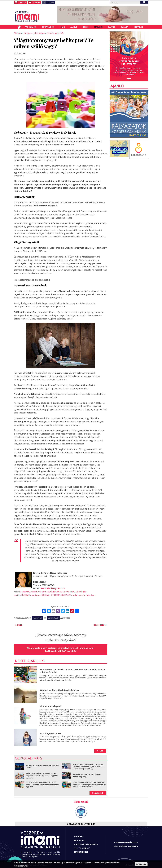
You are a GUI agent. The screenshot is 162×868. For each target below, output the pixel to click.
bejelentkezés (53, 618)
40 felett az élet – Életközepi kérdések (59, 690)
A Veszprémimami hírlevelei (126, 842)
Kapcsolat (79, 836)
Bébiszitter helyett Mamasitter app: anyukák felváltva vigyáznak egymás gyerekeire (42, 776)
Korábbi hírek (98, 793)
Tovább (100, 751)
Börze (86, 27)
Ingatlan (138, 27)
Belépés (37, 2)
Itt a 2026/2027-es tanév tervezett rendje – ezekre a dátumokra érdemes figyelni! (72, 671)
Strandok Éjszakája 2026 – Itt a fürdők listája (42, 766)
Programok (30, 27)
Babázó (112, 27)
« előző (19, 625)
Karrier (125, 27)
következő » (100, 625)
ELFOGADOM (141, 864)
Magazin (98, 27)
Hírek (62, 27)
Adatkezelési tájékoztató (86, 844)
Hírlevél (23, 2)
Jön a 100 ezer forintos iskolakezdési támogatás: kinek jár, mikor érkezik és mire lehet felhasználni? (89, 784)
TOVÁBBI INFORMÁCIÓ (21, 866)
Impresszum (79, 840)
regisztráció (37, 618)
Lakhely (51, 2)
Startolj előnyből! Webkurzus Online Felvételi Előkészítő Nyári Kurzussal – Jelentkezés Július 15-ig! (89, 767)
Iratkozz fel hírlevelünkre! (60, 651)
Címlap (19, 27)
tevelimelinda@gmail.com (52, 588)
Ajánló (74, 27)
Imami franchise (81, 852)
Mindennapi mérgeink (51, 706)
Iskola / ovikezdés (55, 33)
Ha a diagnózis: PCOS (50, 733)
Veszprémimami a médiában (126, 846)
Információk (48, 27)
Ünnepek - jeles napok (34, 33)
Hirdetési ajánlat (82, 848)
